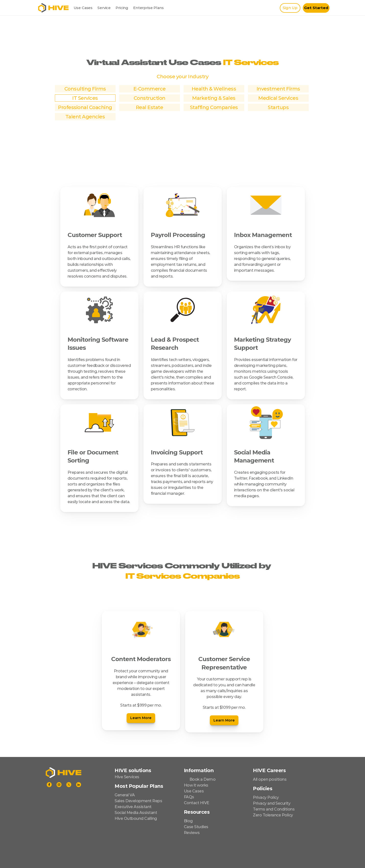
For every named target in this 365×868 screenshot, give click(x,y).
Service (104, 8)
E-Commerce (150, 89)
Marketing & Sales (214, 98)
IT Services (85, 98)
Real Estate (150, 107)
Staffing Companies (214, 107)
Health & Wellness (214, 89)
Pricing (122, 8)
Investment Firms (278, 89)
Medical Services (278, 98)
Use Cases (83, 8)
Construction (150, 98)
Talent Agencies (85, 117)
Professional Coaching (85, 107)
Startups (278, 107)
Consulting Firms (85, 89)
